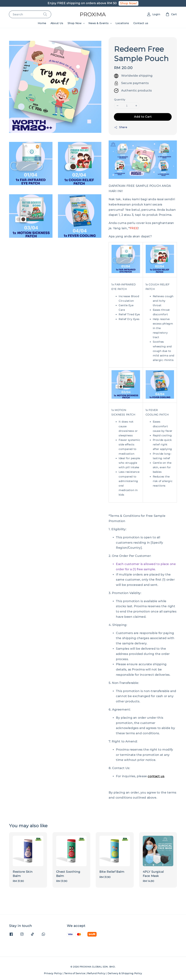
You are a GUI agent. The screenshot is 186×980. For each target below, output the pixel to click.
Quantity (120, 99)
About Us (57, 23)
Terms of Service (75, 973)
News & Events (98, 23)
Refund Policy (96, 973)
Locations (122, 23)
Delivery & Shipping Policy (125, 973)
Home (42, 23)
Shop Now (75, 23)
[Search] (45, 14)
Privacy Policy (53, 973)
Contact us (141, 23)
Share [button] (121, 127)
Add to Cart (143, 117)
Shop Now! (128, 3)
